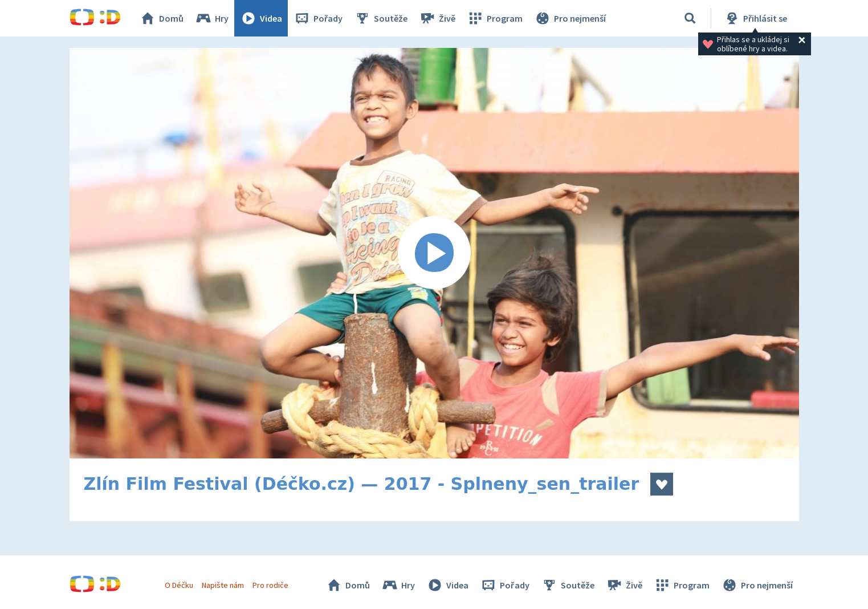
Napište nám (223, 585)
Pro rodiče (270, 585)
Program (495, 18)
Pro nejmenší (570, 18)
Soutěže (381, 18)
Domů (161, 18)
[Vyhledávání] (690, 18)
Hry (212, 18)
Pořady (318, 18)
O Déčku (179, 585)
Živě (437, 18)
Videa (261, 18)
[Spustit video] (434, 253)
